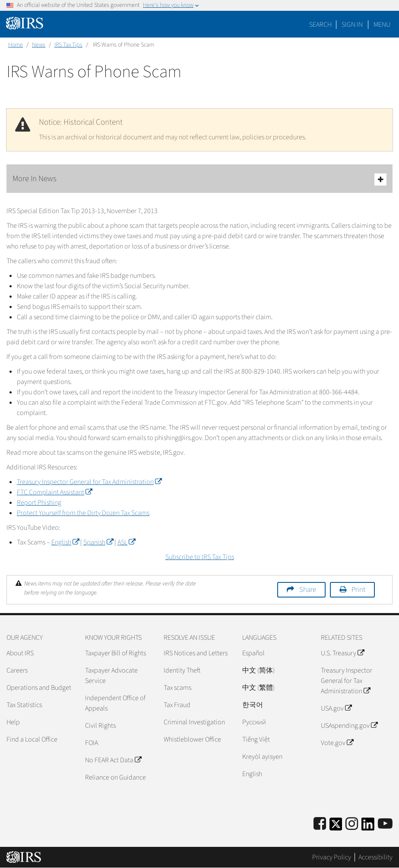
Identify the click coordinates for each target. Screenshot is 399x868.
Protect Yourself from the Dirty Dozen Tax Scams (83, 513)
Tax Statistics (24, 705)
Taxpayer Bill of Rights (116, 653)
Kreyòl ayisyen (262, 757)
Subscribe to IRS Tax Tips (200, 557)
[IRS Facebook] (320, 824)
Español (253, 653)
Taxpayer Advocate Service (111, 676)
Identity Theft (182, 670)
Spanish (98, 542)
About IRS (20, 653)
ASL (126, 542)
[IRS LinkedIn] (368, 827)
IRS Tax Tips (68, 45)
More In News (199, 179)
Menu (382, 25)
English (65, 542)
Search (320, 25)
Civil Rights (100, 726)
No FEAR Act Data (113, 760)
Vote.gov (337, 743)
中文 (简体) (258, 670)
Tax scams (177, 688)
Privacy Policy (332, 857)
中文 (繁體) (258, 688)
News (39, 45)
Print (358, 590)
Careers (17, 670)
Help (13, 722)
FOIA (92, 743)
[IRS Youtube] (385, 824)
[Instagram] (352, 824)
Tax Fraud (177, 705)
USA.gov (336, 708)
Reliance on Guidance (116, 777)
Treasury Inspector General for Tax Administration (89, 482)
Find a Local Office (32, 739)
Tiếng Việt (256, 739)
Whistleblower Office (192, 739)
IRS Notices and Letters (196, 653)
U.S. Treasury (342, 653)
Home (16, 45)
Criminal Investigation (194, 722)
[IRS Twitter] (336, 827)
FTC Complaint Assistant (54, 492)
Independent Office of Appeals (115, 703)
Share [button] (308, 590)
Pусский (254, 722)
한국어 (253, 705)
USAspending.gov (349, 726)
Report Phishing (39, 503)
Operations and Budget (39, 688)
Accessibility (375, 857)
